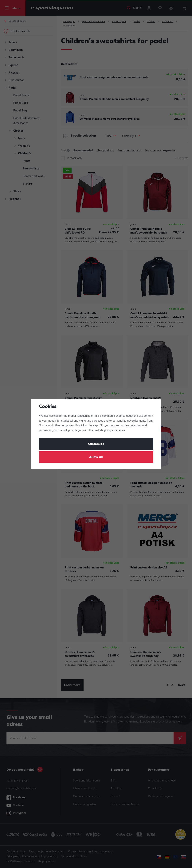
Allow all (96, 457)
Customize (96, 444)
